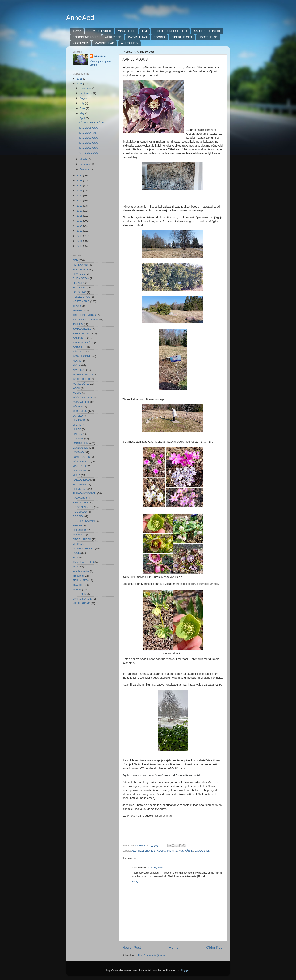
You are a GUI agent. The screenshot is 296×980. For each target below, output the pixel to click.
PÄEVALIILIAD (138, 37)
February (85, 164)
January (85, 169)
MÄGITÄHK (79, 466)
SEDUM (77, 525)
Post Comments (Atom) (151, 955)
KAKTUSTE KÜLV (83, 343)
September (86, 93)
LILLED (77, 429)
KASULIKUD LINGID (207, 31)
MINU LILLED (127, 31)
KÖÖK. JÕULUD (82, 397)
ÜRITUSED (79, 594)
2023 (80, 181)
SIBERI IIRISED (182, 37)
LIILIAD (77, 425)
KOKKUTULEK (81, 379)
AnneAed (80, 18)
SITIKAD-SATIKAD (84, 548)
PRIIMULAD (80, 489)
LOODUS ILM (202, 851)
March (84, 159)
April (83, 118)
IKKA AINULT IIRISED (85, 320)
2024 (80, 176)
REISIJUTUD (80, 503)
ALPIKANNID (80, 265)
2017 (80, 211)
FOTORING (79, 292)
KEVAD (77, 361)
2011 (80, 241)
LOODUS (78, 438)
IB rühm (77, 306)
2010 (80, 246)
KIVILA (77, 365)
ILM (144, 31)
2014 (80, 226)
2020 (80, 196)
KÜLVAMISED (81, 402)
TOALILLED (80, 585)
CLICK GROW (81, 278)
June (83, 108)
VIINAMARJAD (81, 603)
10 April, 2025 (156, 868)
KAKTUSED (80, 43)
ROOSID (159, 37)
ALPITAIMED (129, 43)
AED (134, 851)
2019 (80, 201)
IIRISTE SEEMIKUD (84, 315)
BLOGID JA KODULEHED (170, 31)
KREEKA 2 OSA (88, 143)
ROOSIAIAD (80, 512)
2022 (80, 185)
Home (77, 31)
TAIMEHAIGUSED (83, 562)
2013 (80, 231)
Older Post (215, 947)
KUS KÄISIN (186, 851)
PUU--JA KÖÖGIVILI (85, 493)
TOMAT (77, 589)
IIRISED (77, 310)
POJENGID (79, 484)
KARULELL (79, 347)
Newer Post (132, 947)
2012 (80, 236)
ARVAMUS (79, 274)
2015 (80, 221)
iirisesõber (100, 56)
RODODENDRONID (86, 37)
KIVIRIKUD (79, 370)
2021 (80, 191)
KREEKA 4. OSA (89, 133)
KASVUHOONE (82, 356)
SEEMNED (79, 535)
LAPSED (78, 416)
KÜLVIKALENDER (99, 31)
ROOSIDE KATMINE (85, 521)
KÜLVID (77, 407)
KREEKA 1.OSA (88, 148)
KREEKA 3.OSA (88, 138)
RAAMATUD (80, 498)
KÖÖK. (77, 393)
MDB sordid (79, 471)
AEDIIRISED (113, 37)
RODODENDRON (83, 507)
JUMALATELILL (82, 329)
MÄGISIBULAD (104, 43)
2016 (80, 216)
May (83, 113)
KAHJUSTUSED (82, 333)
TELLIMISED (80, 580)
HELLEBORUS (147, 851)
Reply (135, 881)
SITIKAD (78, 544)
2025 (80, 84)
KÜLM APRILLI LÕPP (92, 123)
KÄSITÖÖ (78, 352)
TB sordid (78, 576)
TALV (76, 567)
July (82, 103)
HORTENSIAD (208, 37)
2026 (80, 79)
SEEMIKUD (79, 530)
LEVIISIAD (79, 420)
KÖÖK (76, 388)
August (84, 98)
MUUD (77, 475)
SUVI (76, 558)
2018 (80, 206)
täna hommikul (81, 571)
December (86, 88)
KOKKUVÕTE (81, 384)
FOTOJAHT (79, 288)
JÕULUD (78, 324)
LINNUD (77, 434)
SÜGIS (77, 553)
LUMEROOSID (81, 457)
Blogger (185, 970)
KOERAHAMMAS (167, 851)
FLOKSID (78, 283)
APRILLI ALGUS (88, 153)
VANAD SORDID (82, 599)
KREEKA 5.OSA (88, 128)
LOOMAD (78, 452)
